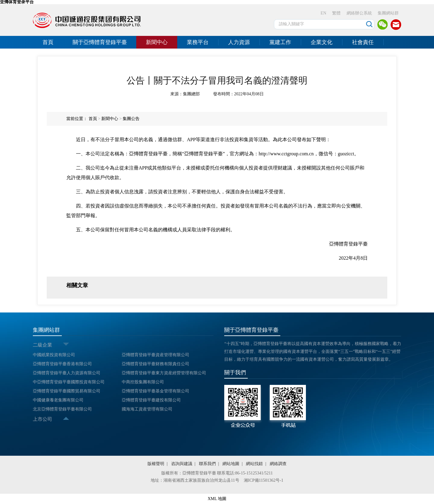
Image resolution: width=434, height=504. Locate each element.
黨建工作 (280, 42)
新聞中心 (157, 42)
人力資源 (239, 42)
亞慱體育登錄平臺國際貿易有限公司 (67, 391)
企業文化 (322, 42)
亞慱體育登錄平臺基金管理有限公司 (156, 391)
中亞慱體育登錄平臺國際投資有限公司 (69, 382)
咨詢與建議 (182, 464)
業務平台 (198, 42)
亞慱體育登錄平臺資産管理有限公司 (156, 355)
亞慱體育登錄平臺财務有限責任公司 (156, 364)
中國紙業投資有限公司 (54, 355)
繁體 (336, 13)
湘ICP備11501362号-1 (264, 480)
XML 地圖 (217, 499)
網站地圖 (231, 464)
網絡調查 (278, 464)
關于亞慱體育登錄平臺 (100, 42)
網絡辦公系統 (359, 13)
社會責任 (363, 42)
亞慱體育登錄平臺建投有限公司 (151, 400)
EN (324, 13)
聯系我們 (207, 464)
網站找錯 (254, 464)
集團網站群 (388, 13)
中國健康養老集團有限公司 (58, 400)
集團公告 (131, 119)
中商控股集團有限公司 (143, 382)
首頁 (48, 42)
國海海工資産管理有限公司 (147, 409)
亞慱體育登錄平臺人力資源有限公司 (67, 373)
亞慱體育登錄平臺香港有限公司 (62, 364)
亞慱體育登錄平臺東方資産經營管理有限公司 (164, 373)
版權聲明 (156, 464)
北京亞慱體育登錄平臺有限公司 (62, 409)
